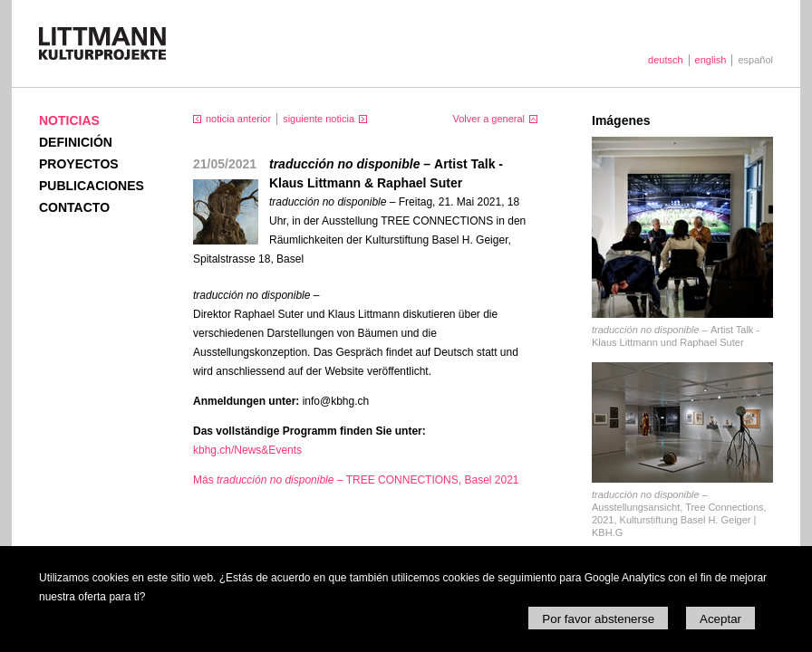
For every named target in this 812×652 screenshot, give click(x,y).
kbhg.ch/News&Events (247, 450)
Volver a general (489, 119)
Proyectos (79, 164)
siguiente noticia (319, 119)
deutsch (666, 60)
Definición (76, 142)
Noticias (69, 120)
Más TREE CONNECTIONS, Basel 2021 (356, 480)
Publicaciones (92, 186)
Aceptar (720, 619)
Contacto (74, 207)
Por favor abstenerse (598, 619)
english (711, 60)
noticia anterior (238, 119)
